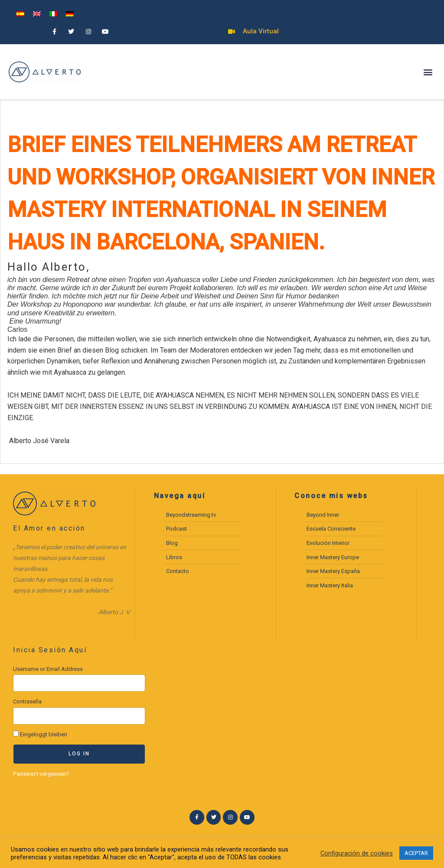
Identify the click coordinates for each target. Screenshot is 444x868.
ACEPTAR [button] (416, 853)
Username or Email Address (48, 669)
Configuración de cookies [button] (357, 853)
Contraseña (27, 701)
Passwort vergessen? (41, 774)
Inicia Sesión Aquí (50, 650)
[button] (428, 72)
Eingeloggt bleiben (40, 734)
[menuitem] (20, 14)
